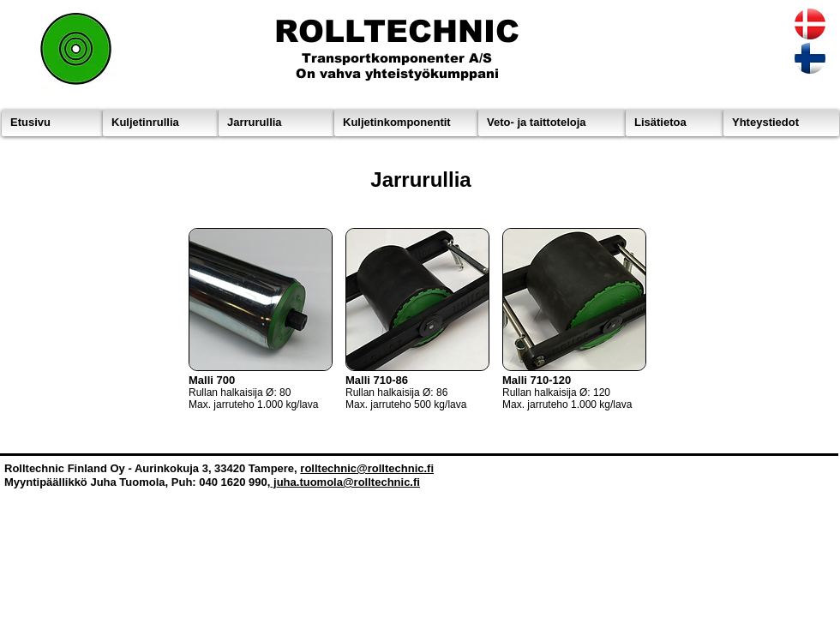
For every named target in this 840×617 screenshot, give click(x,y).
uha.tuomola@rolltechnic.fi (348, 482)
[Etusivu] (52, 123)
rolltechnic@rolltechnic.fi (367, 468)
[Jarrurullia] (276, 123)
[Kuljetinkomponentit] (406, 123)
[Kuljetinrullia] (161, 123)
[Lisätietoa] (675, 123)
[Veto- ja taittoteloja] (552, 123)
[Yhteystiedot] (781, 123)
